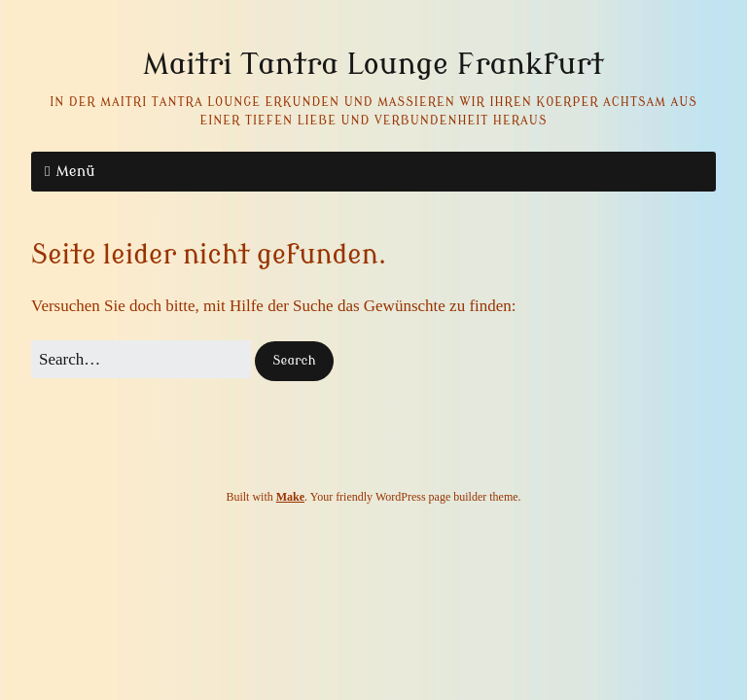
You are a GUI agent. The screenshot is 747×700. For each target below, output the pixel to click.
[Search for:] (141, 359)
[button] (294, 361)
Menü (75, 172)
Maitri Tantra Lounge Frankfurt (373, 64)
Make (290, 497)
